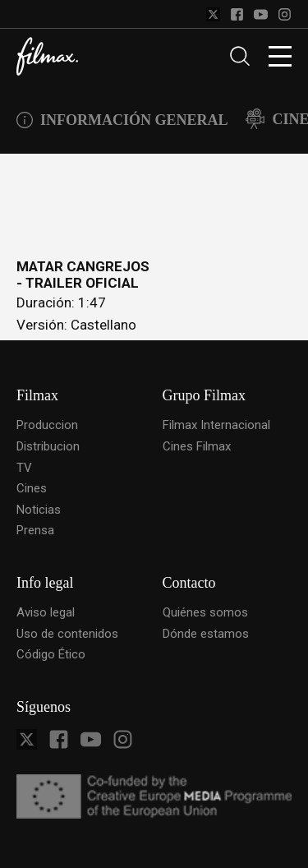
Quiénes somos (205, 612)
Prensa (35, 530)
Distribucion (48, 446)
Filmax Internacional (216, 425)
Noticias (39, 510)
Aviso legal (46, 612)
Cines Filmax (197, 446)
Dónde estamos (206, 634)
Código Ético (51, 654)
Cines (32, 488)
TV (24, 468)
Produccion (47, 425)
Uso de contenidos (67, 634)
